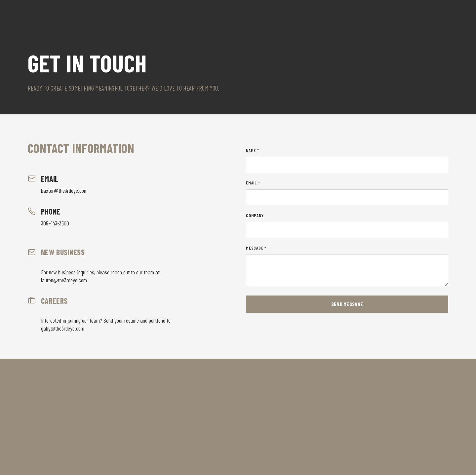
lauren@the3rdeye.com (64, 280)
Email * (253, 183)
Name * (253, 150)
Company (255, 215)
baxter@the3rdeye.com (64, 190)
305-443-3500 (55, 223)
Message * (256, 248)
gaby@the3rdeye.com (63, 328)
